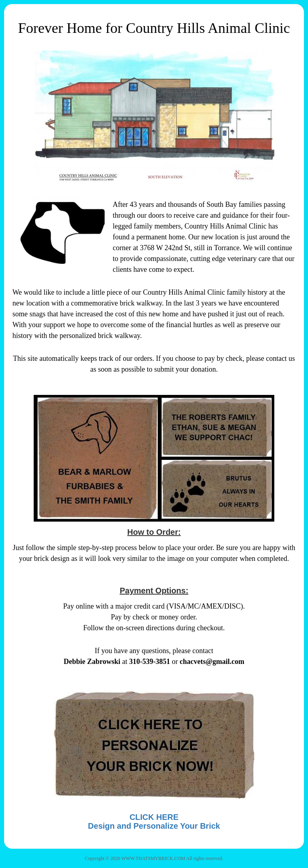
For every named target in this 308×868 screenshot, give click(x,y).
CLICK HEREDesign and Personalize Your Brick (154, 821)
